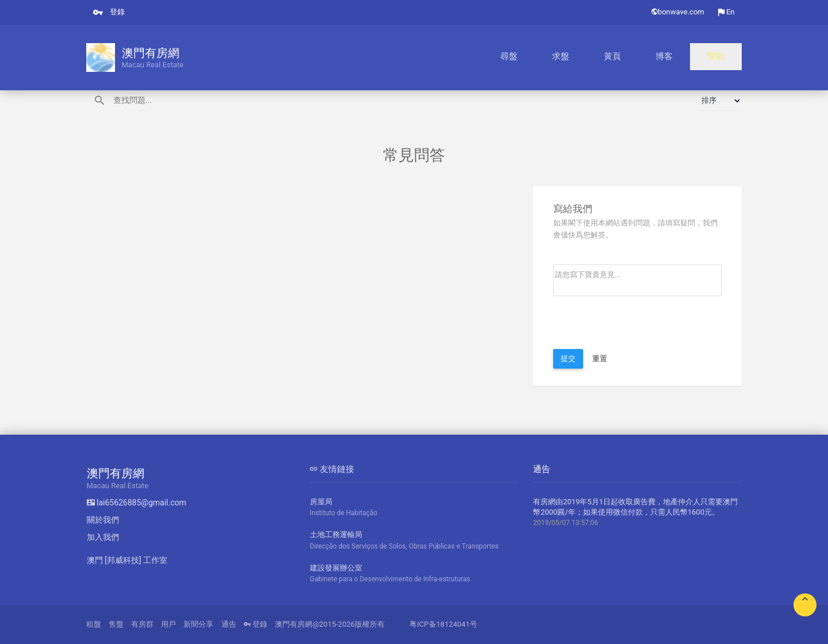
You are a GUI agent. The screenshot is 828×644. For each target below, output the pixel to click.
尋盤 (597, 57)
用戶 (168, 624)
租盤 (94, 624)
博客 (693, 57)
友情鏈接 (332, 469)
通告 (229, 624)
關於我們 (103, 520)
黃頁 (661, 57)
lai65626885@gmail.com (137, 503)
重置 (600, 359)
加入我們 (103, 537)
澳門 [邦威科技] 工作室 (127, 560)
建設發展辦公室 (414, 574)
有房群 (142, 624)
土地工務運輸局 (414, 541)
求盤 (629, 57)
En (727, 12)
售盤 (116, 624)
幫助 (726, 57)
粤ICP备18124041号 (443, 624)
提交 (568, 359)
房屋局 (414, 508)
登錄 (109, 12)
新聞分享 (198, 624)
